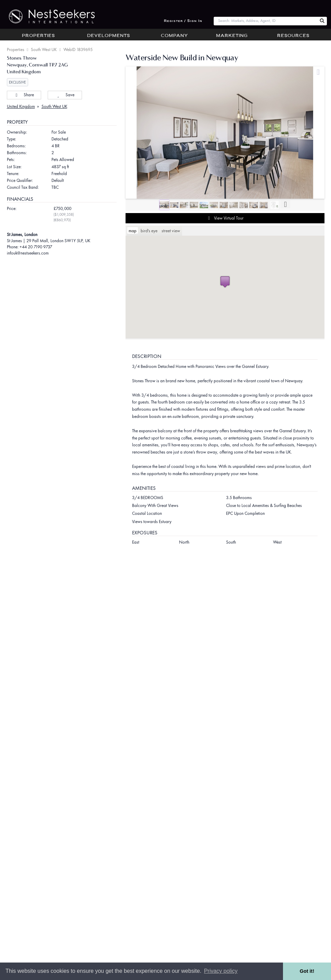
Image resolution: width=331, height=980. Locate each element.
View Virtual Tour (225, 218)
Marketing (232, 36)
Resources (293, 36)
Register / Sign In (183, 21)
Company (174, 36)
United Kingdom (21, 106)
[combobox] (265, 21)
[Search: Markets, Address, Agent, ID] (265, 21)
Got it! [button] (307, 971)
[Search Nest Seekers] (322, 21)
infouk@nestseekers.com (28, 253)
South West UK (44, 49)
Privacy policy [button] (221, 971)
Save (65, 95)
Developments (109, 36)
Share (24, 95)
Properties (38, 36)
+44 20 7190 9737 (36, 247)
